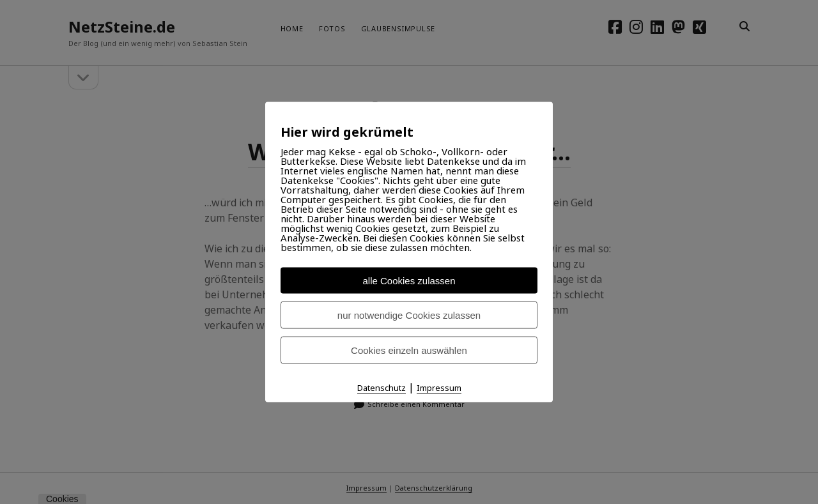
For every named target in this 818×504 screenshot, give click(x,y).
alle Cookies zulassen (409, 281)
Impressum (439, 388)
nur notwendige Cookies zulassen (409, 315)
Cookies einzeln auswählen (409, 350)
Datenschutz (382, 388)
